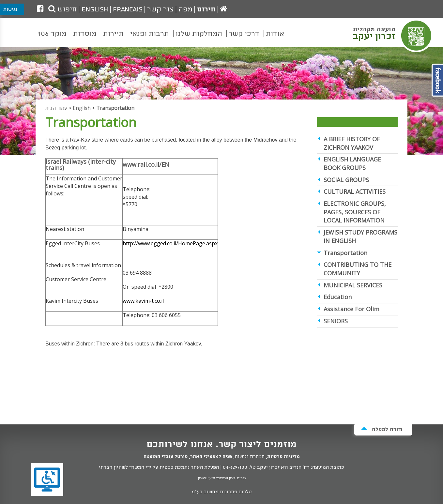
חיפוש (63, 9)
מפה (185, 9)
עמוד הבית (56, 108)
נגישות (10, 9)
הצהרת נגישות (250, 457)
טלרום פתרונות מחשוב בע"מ (222, 492)
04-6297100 (235, 467)
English (95, 9)
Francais (128, 9)
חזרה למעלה (382, 429)
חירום (206, 9)
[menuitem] (275, 38)
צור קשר (160, 9)
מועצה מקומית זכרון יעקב (393, 36)
